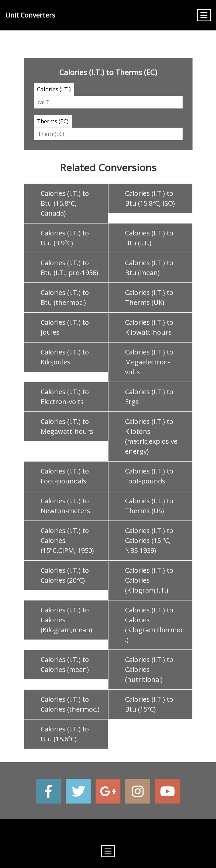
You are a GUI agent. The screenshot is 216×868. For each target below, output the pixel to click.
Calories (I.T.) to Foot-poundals (65, 476)
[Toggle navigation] (204, 15)
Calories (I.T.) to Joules (65, 327)
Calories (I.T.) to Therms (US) (149, 506)
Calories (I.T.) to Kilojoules (65, 357)
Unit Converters (30, 15)
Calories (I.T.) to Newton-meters (65, 506)
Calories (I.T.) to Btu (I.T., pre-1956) (69, 268)
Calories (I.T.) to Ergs (149, 397)
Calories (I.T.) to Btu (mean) (149, 268)
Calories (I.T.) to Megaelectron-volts (149, 362)
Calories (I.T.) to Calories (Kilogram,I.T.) (149, 580)
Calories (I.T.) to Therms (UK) (149, 297)
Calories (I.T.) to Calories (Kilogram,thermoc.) (154, 625)
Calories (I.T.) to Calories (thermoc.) (70, 704)
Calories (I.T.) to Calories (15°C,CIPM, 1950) (67, 540)
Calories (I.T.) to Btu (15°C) (149, 704)
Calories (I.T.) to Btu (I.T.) (149, 238)
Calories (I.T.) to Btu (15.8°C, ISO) (150, 198)
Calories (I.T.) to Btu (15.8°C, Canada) (65, 203)
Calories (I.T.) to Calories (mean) (65, 664)
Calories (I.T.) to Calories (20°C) (65, 575)
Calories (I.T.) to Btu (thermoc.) (65, 297)
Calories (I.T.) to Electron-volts (65, 397)
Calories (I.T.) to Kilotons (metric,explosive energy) (151, 436)
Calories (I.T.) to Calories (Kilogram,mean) (66, 620)
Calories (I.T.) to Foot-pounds (149, 476)
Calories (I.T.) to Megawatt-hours (67, 426)
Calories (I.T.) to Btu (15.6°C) (65, 734)
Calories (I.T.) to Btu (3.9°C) (65, 238)
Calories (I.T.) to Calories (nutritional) (149, 669)
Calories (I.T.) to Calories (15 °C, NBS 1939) (149, 540)
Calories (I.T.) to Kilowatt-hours (149, 327)
